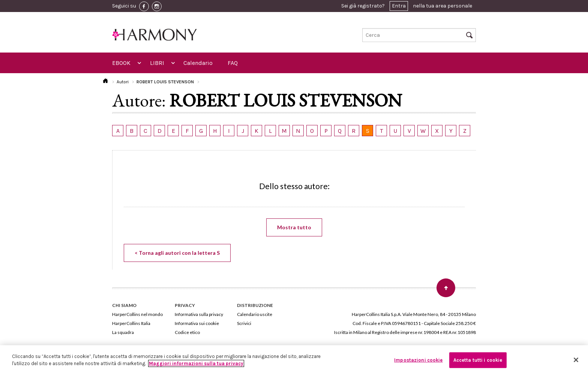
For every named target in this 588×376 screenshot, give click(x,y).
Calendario (198, 63)
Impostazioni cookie (418, 360)
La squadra (123, 332)
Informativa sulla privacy (199, 314)
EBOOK (121, 63)
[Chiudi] (576, 360)
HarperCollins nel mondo (137, 314)
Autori (123, 82)
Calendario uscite (255, 314)
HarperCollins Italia (131, 323)
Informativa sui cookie (197, 323)
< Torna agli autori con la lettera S (177, 253)
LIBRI (157, 63)
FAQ (233, 63)
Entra (399, 6)
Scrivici (244, 323)
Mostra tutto (294, 227)
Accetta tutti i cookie (478, 360)
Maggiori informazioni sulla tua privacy (196, 363)
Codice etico (187, 332)
